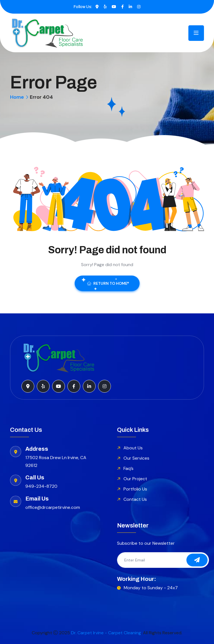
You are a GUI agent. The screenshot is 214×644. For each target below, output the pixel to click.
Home (17, 97)
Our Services (136, 458)
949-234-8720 (41, 486)
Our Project (135, 479)
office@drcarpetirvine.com (53, 507)
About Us (133, 448)
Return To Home (107, 283)
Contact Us (135, 499)
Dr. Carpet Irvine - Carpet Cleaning (106, 633)
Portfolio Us (135, 489)
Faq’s (128, 468)
